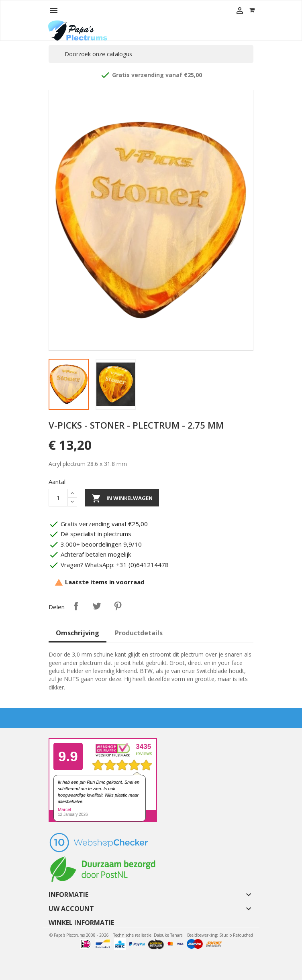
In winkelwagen (122, 498)
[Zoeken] (151, 54)
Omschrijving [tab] (78, 633)
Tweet (97, 606)
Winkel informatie (81, 923)
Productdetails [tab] (139, 633)
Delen (76, 606)
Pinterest (118, 606)
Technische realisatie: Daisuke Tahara (148, 935)
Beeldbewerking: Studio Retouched (220, 935)
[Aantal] (58, 498)
